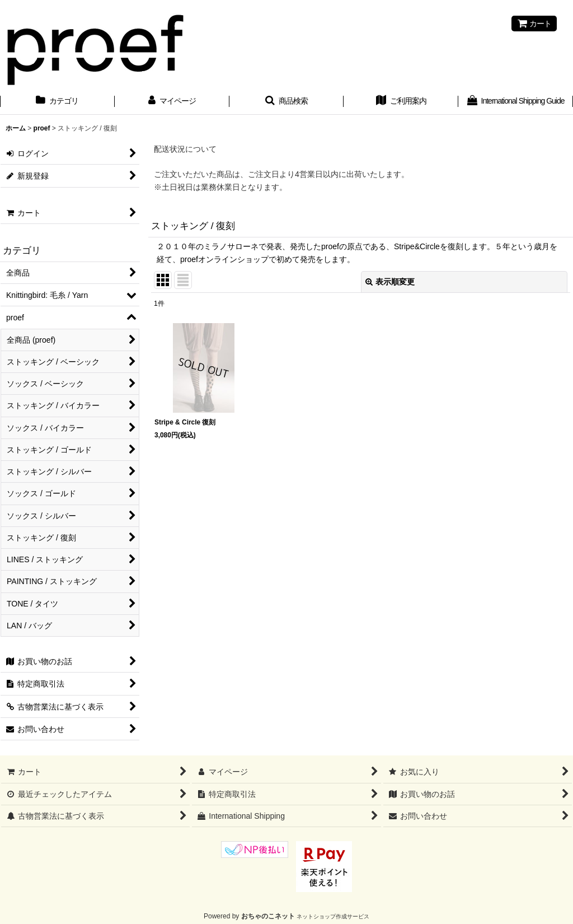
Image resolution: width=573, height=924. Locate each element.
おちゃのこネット (268, 916)
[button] (287, 102)
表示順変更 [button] (390, 282)
